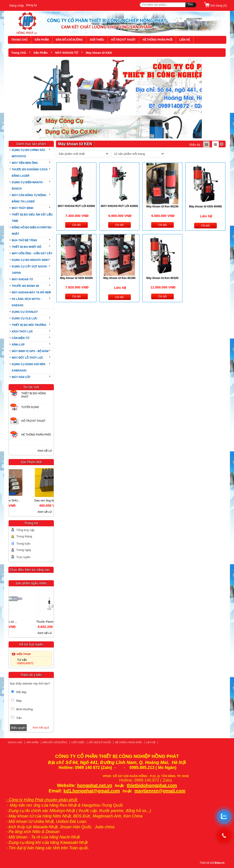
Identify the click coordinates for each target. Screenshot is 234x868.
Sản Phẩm (41, 53)
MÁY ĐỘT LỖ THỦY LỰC (27, 358)
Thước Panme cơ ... (20, 622)
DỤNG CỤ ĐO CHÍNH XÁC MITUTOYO (29, 153)
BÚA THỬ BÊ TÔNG (24, 240)
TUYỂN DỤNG (30, 407)
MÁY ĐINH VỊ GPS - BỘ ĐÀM (30, 351)
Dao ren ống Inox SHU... (20, 500)
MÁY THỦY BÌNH (23, 208)
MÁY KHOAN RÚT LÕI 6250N (76, 206)
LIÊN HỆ (185, 40)
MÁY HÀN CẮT (21, 377)
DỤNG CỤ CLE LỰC (24, 318)
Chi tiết (76, 225)
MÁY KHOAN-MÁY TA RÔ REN (31, 292)
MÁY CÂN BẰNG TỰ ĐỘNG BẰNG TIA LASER (29, 198)
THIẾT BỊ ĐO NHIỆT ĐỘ (26, 247)
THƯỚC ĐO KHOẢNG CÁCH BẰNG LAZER (30, 173)
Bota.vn (220, 863)
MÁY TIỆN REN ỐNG (25, 163)
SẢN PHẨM (42, 40)
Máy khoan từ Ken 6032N (162, 278)
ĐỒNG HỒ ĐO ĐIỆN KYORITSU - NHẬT (32, 231)
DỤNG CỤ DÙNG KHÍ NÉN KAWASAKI (29, 367)
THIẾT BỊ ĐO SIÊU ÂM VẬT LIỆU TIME (32, 218)
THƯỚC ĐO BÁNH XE (25, 286)
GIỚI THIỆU (97, 40)
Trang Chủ (19, 53)
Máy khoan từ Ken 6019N (119, 278)
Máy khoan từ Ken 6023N (162, 207)
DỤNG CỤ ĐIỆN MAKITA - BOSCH (28, 186)
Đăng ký (31, 5)
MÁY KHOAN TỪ (67, 53)
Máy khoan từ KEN (99, 53)
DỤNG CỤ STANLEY (25, 312)
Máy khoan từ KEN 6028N (76, 278)
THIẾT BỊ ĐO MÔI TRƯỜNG (29, 325)
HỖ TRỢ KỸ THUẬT (123, 40)
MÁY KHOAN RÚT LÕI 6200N (119, 206)
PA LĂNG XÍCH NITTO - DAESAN (27, 302)
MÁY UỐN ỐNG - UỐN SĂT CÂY (32, 253)
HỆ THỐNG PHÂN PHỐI (158, 40)
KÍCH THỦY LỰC (22, 332)
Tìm (190, 4)
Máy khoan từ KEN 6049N (205, 207)
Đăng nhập (17, 6)
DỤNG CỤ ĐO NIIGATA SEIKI (30, 260)
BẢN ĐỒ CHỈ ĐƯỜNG (69, 40)
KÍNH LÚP (18, 345)
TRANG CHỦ (19, 40)
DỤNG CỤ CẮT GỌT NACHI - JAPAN (30, 270)
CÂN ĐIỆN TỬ (20, 338)
